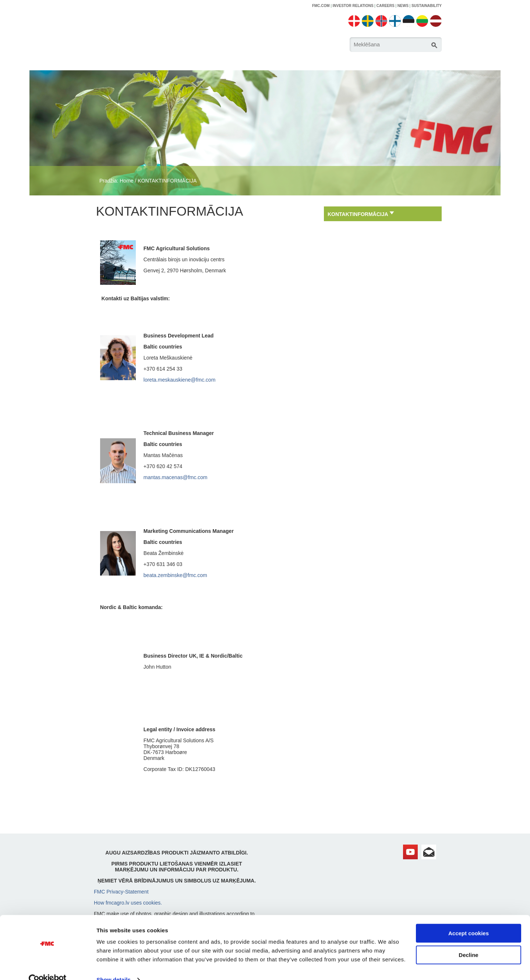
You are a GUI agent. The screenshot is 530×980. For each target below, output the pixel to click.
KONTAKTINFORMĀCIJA (167, 181)
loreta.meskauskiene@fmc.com (180, 380)
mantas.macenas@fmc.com (176, 477)
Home (126, 181)
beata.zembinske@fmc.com (175, 575)
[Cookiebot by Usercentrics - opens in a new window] (48, 966)
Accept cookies (469, 919)
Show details (114, 965)
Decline (468, 940)
